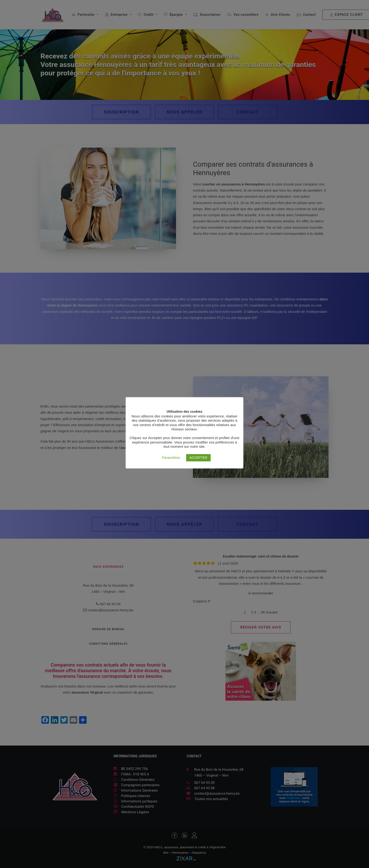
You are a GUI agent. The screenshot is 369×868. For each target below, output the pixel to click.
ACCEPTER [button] (198, 458)
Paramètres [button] (171, 458)
